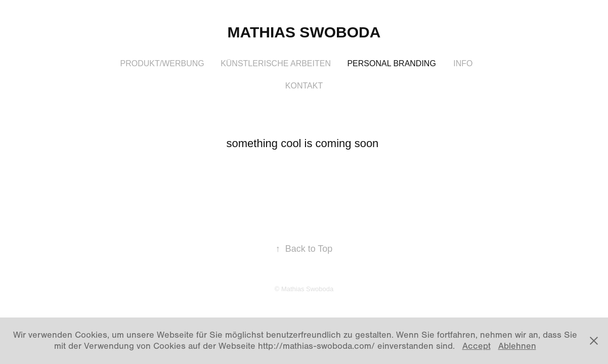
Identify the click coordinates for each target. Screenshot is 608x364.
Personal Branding (391, 63)
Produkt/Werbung (162, 63)
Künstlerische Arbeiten (276, 63)
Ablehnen (517, 346)
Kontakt (304, 86)
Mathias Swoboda (304, 32)
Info (463, 63)
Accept (476, 346)
